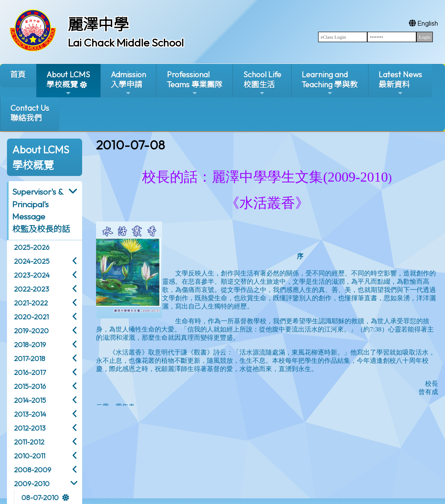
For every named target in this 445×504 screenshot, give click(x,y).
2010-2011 (30, 456)
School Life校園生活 (262, 83)
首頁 (18, 75)
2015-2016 (30, 386)
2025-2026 (32, 247)
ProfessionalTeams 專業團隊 (195, 83)
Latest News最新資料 (400, 83)
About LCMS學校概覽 (68, 83)
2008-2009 (33, 470)
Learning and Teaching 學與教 (330, 83)
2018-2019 (30, 345)
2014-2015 (30, 400)
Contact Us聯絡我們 (30, 113)
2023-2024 (32, 275)
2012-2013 (30, 428)
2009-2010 (32, 484)
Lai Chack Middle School (126, 43)
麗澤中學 (98, 24)
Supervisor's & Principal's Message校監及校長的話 (41, 210)
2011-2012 (29, 442)
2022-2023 (32, 289)
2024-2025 (32, 261)
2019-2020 (31, 331)
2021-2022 (31, 303)
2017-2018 (30, 358)
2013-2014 (30, 414)
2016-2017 (30, 372)
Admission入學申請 (128, 83)
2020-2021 (31, 317)
